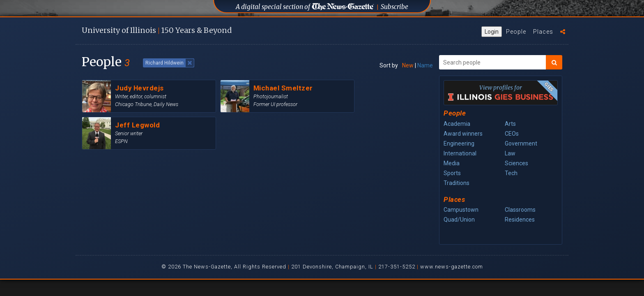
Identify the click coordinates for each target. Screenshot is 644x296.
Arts (510, 124)
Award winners (463, 134)
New (408, 65)
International (460, 153)
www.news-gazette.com (452, 267)
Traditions (457, 183)
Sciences (516, 163)
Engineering (459, 143)
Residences (520, 220)
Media (452, 163)
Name (425, 65)
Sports (452, 173)
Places (543, 32)
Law (510, 153)
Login (492, 32)
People (516, 32)
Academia (457, 124)
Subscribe (394, 7)
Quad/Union (459, 220)
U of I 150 (157, 30)
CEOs (512, 134)
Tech (511, 173)
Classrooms (520, 210)
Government (521, 143)
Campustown (461, 210)
